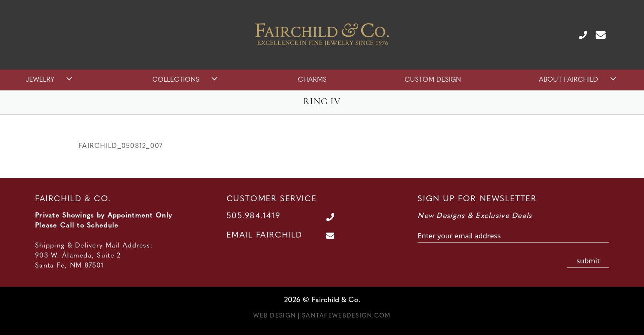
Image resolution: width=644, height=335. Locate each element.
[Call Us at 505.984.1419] (580, 35)
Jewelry (50, 80)
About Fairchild (579, 80)
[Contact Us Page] (597, 35)
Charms (312, 80)
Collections (186, 80)
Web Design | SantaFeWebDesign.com (322, 316)
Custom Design (433, 80)
